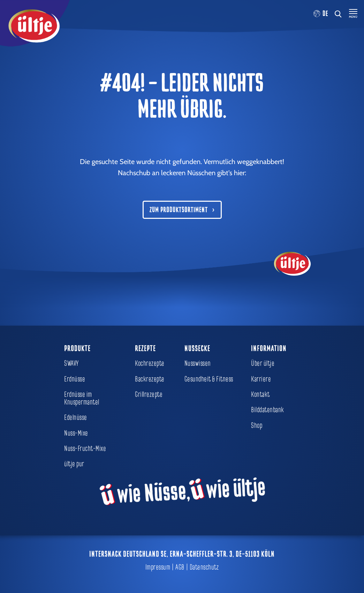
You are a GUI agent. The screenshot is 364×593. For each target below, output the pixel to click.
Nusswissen (198, 363)
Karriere (261, 379)
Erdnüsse (75, 379)
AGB (180, 567)
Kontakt (260, 394)
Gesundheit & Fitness (209, 379)
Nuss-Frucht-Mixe (85, 449)
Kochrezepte (150, 363)
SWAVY (71, 363)
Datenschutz (204, 567)
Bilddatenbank (268, 410)
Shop (257, 425)
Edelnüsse (76, 417)
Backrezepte (150, 379)
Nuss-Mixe (76, 433)
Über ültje (263, 363)
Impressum (158, 567)
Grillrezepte (149, 394)
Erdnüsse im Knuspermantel (82, 398)
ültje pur (74, 464)
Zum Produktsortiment (179, 210)
